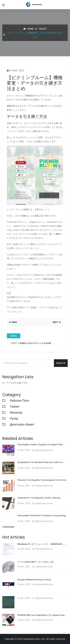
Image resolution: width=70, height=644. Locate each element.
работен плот (20, 401)
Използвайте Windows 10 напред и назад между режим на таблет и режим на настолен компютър (42, 516)
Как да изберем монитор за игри (34, 580)
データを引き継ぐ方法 (17, 383)
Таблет (43, 29)
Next (57, 322)
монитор (16, 413)
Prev (13, 322)
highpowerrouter (44, 450)
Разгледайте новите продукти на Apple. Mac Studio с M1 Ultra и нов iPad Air (40, 445)
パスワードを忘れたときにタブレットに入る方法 (31, 343)
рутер (14, 418)
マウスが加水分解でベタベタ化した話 (36, 562)
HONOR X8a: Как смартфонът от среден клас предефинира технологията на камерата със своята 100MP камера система (41, 615)
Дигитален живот (22, 424)
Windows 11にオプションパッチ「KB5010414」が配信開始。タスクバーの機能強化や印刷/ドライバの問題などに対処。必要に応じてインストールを (42, 544)
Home (28, 29)
